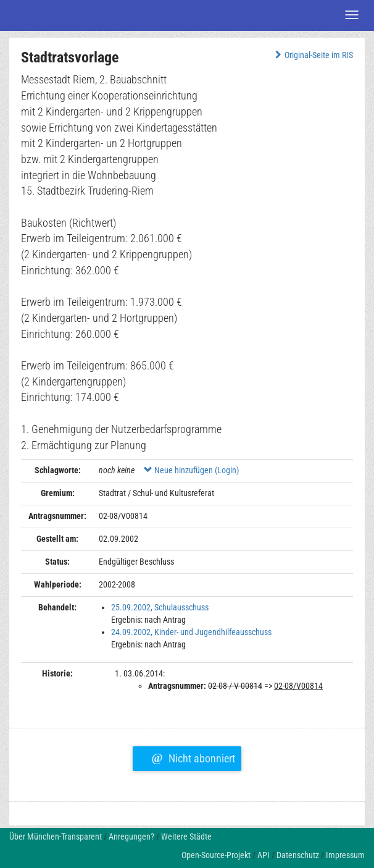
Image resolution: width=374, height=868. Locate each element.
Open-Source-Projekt (216, 855)
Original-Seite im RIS (313, 55)
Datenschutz (298, 855)
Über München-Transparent (56, 836)
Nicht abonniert (193, 757)
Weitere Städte (186, 836)
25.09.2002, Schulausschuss (160, 607)
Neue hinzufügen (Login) (191, 470)
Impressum (345, 855)
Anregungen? (131, 836)
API (264, 855)
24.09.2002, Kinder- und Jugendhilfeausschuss (191, 632)
